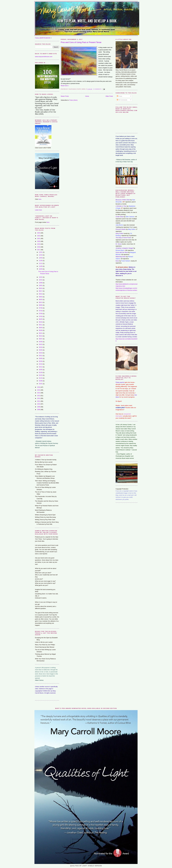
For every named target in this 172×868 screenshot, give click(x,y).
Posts (119, 96)
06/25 (41, 319)
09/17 (41, 291)
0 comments (97, 89)
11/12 (41, 263)
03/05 (41, 358)
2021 (39, 238)
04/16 (41, 347)
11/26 (41, 261)
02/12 (41, 367)
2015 (39, 390)
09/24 (41, 288)
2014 (39, 393)
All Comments (122, 100)
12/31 (41, 252)
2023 (39, 233)
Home (87, 96)
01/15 (41, 378)
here (40, 199)
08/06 (41, 305)
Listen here (38, 210)
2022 (39, 236)
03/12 (41, 356)
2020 (39, 241)
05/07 (41, 339)
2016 (39, 387)
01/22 (41, 375)
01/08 (41, 381)
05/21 (41, 333)
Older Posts (109, 96)
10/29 (41, 269)
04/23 (41, 344)
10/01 (41, 285)
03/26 (41, 350)
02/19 (41, 364)
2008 (39, 410)
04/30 (41, 342)
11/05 (41, 266)
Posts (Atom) (73, 100)
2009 (39, 407)
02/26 (41, 361)
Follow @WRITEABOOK (43, 38)
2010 (39, 404)
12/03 (41, 258)
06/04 (41, 328)
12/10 (41, 255)
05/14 (41, 336)
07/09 (41, 314)
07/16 (41, 311)
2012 (39, 398)
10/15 (41, 280)
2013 (39, 396)
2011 (39, 401)
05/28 (41, 330)
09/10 (41, 294)
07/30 (41, 308)
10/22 (41, 277)
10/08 (41, 283)
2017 (39, 250)
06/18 (41, 322)
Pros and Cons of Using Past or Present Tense (81, 42)
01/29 (41, 372)
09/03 (41, 297)
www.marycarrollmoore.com (44, 57)
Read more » (65, 86)
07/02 (41, 316)
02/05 (41, 370)
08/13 (41, 302)
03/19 (41, 353)
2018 (39, 247)
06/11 (41, 325)
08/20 (41, 299)
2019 (39, 244)
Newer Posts (65, 96)
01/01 (41, 384)
